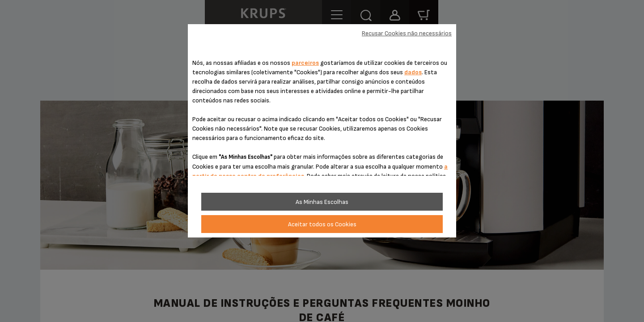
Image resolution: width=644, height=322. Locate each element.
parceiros (305, 63)
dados (413, 72)
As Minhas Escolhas (322, 202)
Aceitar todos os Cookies (322, 224)
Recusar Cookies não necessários (407, 33)
